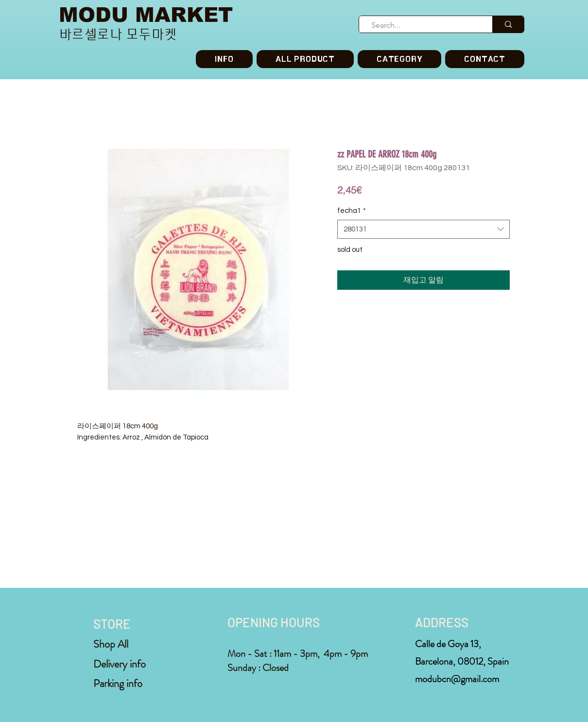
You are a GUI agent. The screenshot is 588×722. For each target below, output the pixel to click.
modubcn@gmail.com (457, 679)
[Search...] (422, 25)
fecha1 (352, 211)
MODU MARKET (146, 15)
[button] (399, 59)
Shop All (111, 644)
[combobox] (424, 229)
